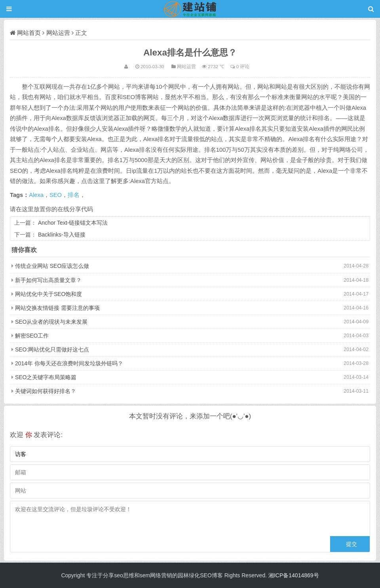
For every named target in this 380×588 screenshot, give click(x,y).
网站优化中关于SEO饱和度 (49, 294)
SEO (56, 195)
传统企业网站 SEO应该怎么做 (52, 266)
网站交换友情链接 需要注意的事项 (57, 308)
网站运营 (58, 33)
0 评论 (243, 66)
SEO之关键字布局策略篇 (46, 377)
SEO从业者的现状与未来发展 (51, 322)
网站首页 (29, 33)
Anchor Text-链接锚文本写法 (73, 223)
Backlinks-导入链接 (62, 235)
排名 (74, 195)
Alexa (36, 195)
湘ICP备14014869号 (294, 575)
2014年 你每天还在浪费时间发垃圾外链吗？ (69, 363)
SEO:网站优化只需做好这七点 (52, 349)
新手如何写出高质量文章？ (48, 280)
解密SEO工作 (32, 336)
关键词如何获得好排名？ (46, 391)
